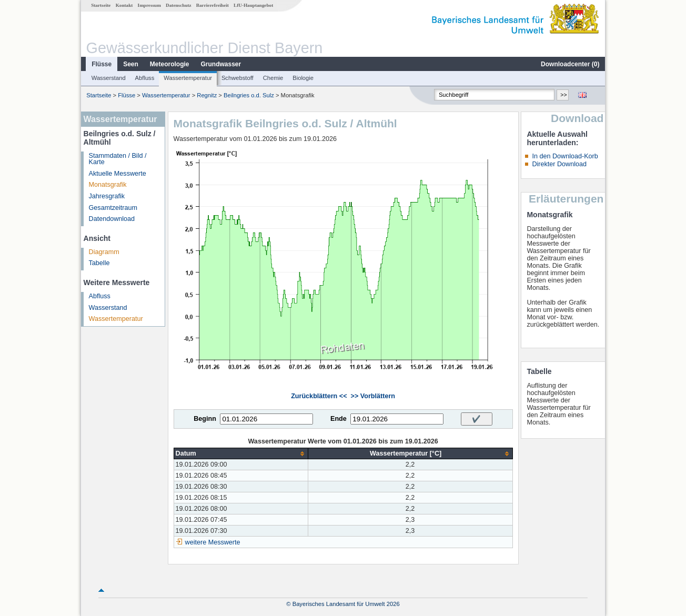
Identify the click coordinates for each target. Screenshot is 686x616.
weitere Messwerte (213, 542)
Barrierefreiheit (213, 5)
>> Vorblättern (373, 396)
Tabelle (99, 263)
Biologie (303, 78)
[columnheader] (241, 454)
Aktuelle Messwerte (118, 174)
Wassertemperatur (188, 78)
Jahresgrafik (107, 196)
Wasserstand (109, 78)
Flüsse (102, 64)
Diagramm (104, 252)
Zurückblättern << (319, 396)
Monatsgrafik (108, 185)
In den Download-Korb (565, 156)
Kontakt (124, 5)
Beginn (205, 419)
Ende (339, 419)
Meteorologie (170, 64)
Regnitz (207, 95)
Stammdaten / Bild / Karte (118, 159)
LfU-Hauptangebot (253, 5)
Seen (131, 64)
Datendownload (112, 219)
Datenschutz (179, 5)
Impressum (149, 5)
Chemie (273, 78)
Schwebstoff (238, 78)
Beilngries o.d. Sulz (249, 95)
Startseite (101, 5)
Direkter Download (559, 164)
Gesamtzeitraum (113, 208)
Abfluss (145, 78)
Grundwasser (221, 64)
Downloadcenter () (570, 64)
